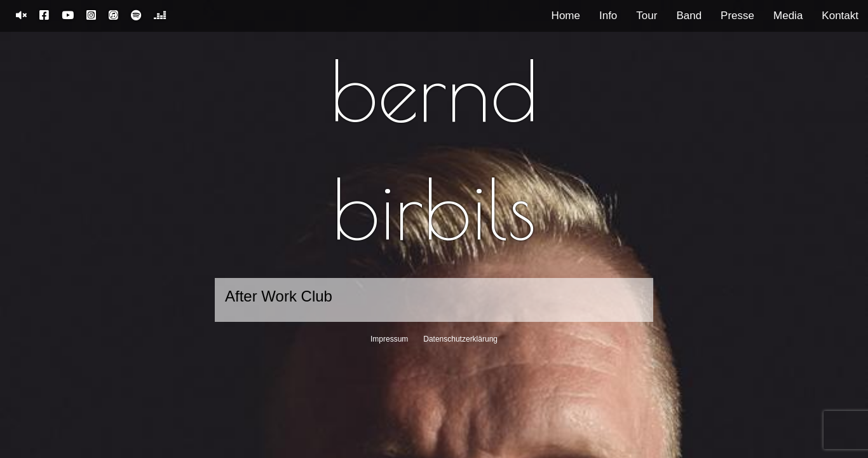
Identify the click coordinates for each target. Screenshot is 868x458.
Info (608, 16)
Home (566, 16)
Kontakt (840, 16)
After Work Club (279, 296)
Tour (647, 16)
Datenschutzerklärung (460, 339)
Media (788, 16)
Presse (737, 16)
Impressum (389, 339)
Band (689, 16)
